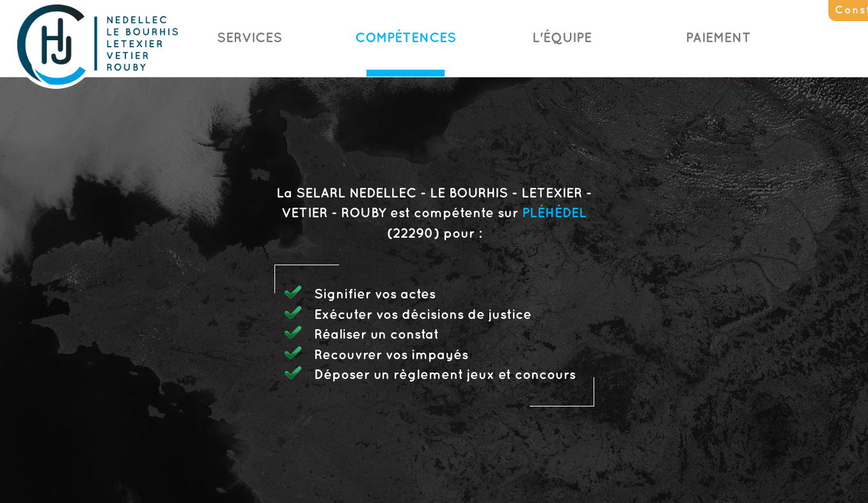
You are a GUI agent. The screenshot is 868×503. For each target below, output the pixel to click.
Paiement (718, 38)
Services (249, 38)
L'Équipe (562, 38)
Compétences (406, 38)
